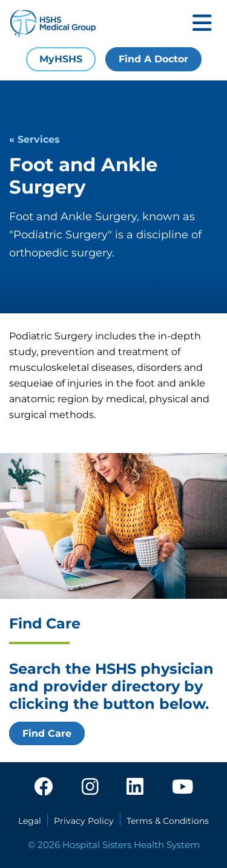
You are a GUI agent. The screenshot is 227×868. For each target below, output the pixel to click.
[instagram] (90, 788)
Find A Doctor (153, 59)
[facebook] (44, 788)
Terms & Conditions (168, 821)
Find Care (47, 733)
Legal (30, 821)
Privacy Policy (84, 821)
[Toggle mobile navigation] (202, 24)
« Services (35, 139)
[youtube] (183, 788)
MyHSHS (61, 59)
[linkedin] (135, 788)
